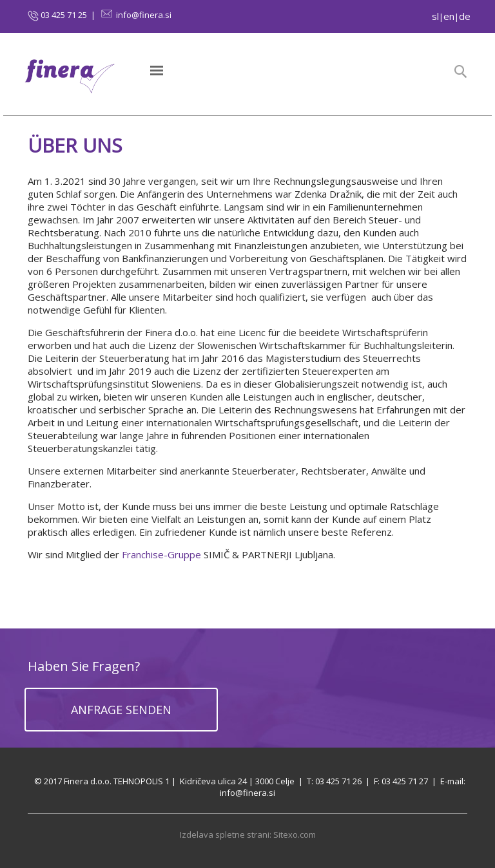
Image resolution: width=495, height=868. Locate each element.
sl (435, 16)
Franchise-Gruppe (161, 554)
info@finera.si (144, 15)
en (449, 16)
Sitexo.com (295, 835)
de (465, 16)
